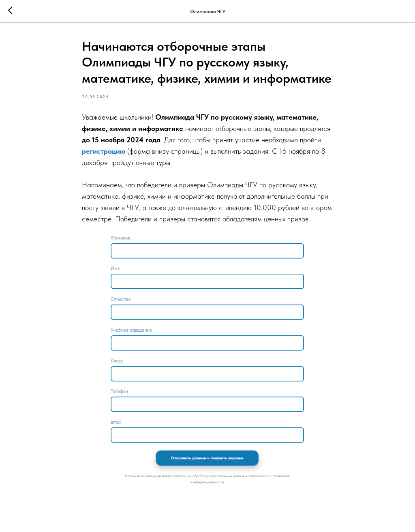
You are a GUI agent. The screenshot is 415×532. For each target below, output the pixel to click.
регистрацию (105, 151)
